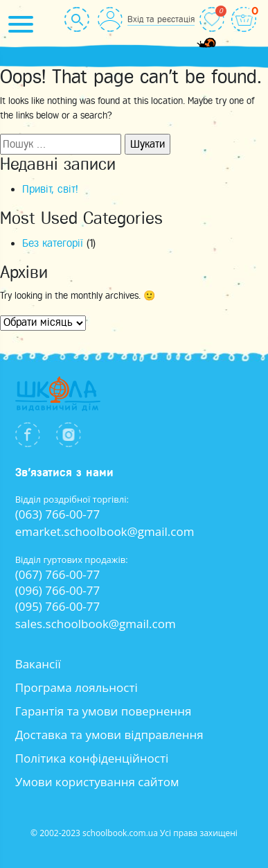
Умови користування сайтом (97, 782)
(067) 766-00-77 (58, 574)
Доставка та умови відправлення (109, 735)
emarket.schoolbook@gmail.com (105, 531)
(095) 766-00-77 (58, 606)
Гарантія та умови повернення (104, 711)
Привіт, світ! (50, 189)
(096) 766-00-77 (58, 590)
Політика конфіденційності (92, 758)
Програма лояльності (77, 687)
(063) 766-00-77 (58, 514)
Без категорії (53, 243)
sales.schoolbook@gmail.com (96, 624)
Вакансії (38, 664)
